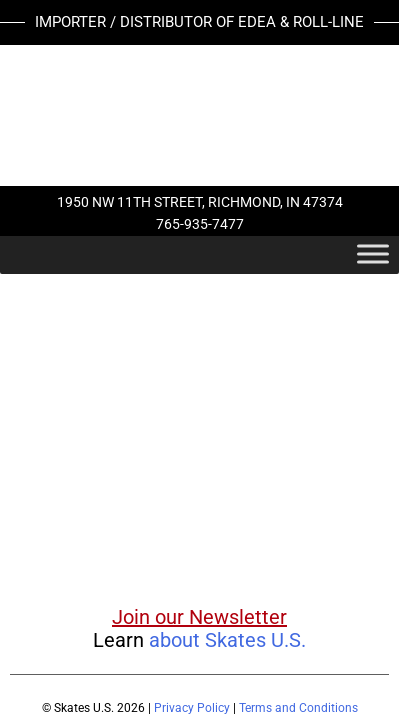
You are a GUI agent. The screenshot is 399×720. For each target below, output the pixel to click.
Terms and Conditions (298, 708)
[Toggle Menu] (373, 253)
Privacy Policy (192, 708)
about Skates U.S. (227, 640)
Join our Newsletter (199, 617)
